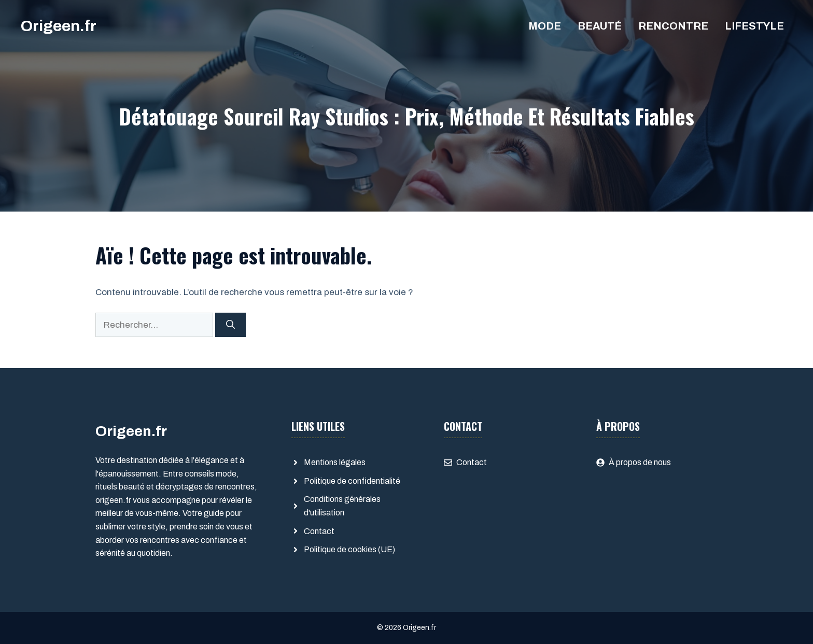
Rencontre (673, 26)
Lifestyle (754, 26)
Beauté (600, 26)
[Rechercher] (230, 325)
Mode (545, 26)
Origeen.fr (59, 26)
